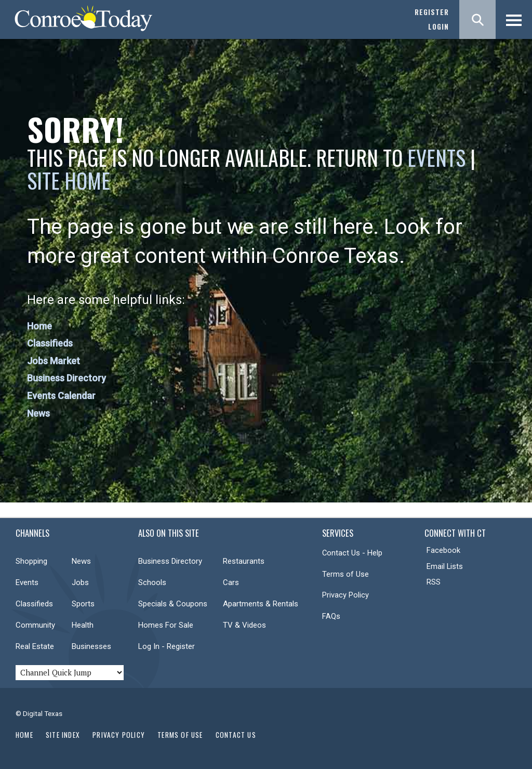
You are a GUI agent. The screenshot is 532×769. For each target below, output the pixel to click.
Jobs (80, 582)
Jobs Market (54, 361)
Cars (231, 582)
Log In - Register (167, 646)
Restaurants (244, 561)
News (38, 413)
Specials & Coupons (173, 604)
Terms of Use (345, 574)
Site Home (69, 180)
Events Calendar (61, 396)
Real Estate (35, 646)
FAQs (331, 616)
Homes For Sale (166, 625)
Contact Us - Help (352, 553)
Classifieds (50, 343)
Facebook (443, 550)
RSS (434, 582)
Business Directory (66, 378)
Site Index (63, 735)
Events (436, 157)
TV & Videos (244, 625)
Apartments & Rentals (261, 604)
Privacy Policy (345, 595)
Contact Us (236, 735)
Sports (83, 604)
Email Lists (445, 566)
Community (35, 625)
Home (39, 326)
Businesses (91, 646)
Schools (152, 582)
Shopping (31, 561)
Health (83, 625)
